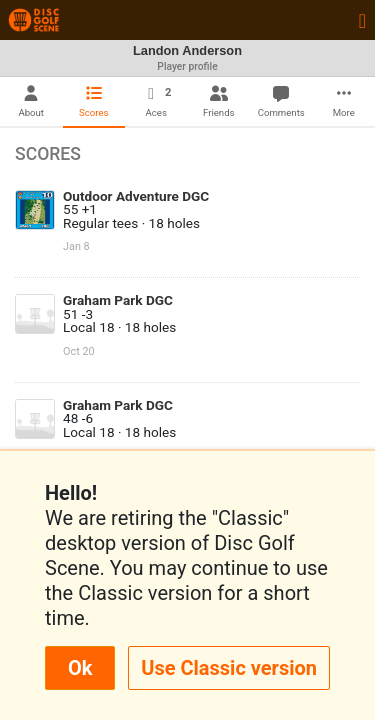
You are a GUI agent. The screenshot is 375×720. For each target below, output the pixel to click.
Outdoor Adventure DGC (136, 196)
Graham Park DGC (118, 300)
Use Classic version (229, 668)
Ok (80, 668)
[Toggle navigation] (362, 20)
